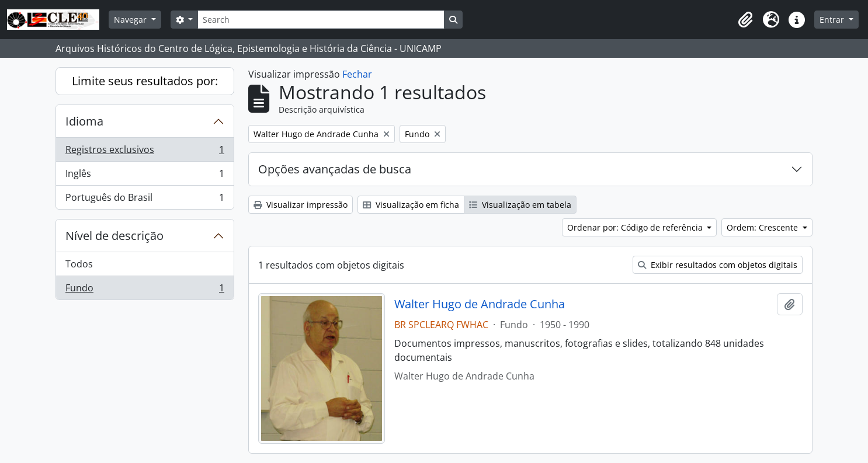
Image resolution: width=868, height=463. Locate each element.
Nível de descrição (114, 236)
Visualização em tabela (520, 205)
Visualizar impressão (301, 205)
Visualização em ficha (411, 205)
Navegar (131, 20)
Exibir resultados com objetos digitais (718, 265)
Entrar (833, 20)
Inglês (145, 176)
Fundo (145, 290)
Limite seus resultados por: (145, 81)
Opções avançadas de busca (335, 169)
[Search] (321, 20)
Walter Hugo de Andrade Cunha (480, 304)
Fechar (357, 74)
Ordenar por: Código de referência (636, 227)
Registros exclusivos (145, 152)
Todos (79, 264)
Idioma (84, 121)
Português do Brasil (145, 200)
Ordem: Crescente (763, 227)
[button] (745, 20)
